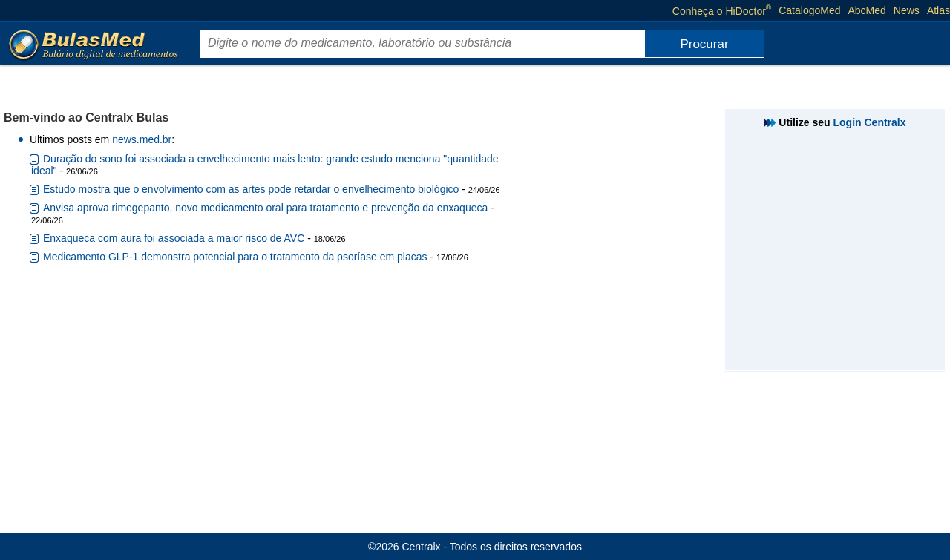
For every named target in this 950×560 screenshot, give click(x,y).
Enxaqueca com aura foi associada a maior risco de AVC (174, 238)
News (907, 10)
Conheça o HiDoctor (722, 10)
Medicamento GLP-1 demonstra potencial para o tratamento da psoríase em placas (235, 257)
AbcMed (867, 10)
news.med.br (142, 139)
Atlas (938, 10)
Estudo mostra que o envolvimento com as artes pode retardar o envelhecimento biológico (251, 189)
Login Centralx (870, 122)
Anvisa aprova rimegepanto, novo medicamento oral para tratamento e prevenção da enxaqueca (265, 208)
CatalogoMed (809, 10)
